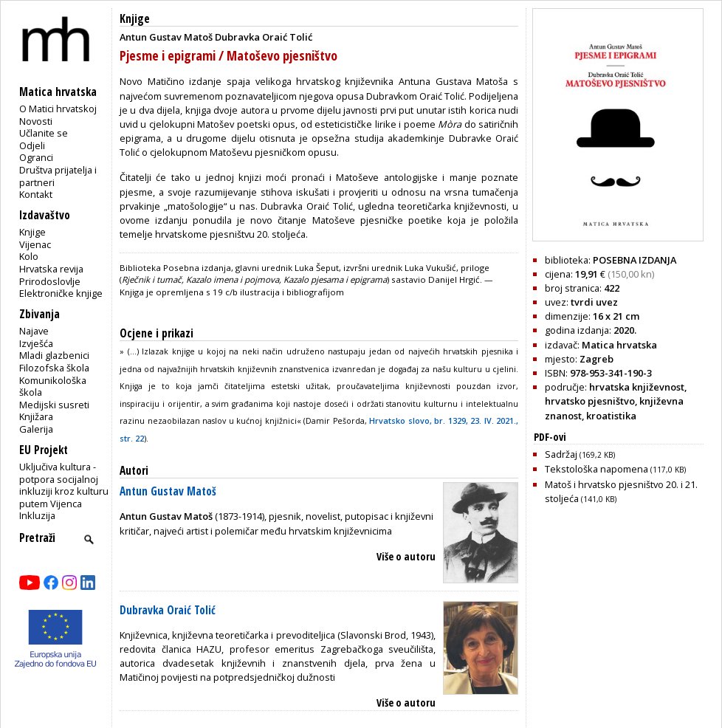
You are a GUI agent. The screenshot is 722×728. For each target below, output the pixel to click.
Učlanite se (44, 133)
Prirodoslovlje (50, 281)
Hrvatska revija (51, 269)
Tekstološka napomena (615, 469)
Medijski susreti (54, 405)
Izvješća (36, 343)
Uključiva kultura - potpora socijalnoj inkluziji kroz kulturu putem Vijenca (64, 485)
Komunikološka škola (53, 387)
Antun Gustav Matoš (168, 491)
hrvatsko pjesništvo (590, 401)
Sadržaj (580, 454)
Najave (34, 331)
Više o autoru (406, 556)
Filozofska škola (54, 368)
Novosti (36, 121)
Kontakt (36, 194)
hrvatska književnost (637, 387)
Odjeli (32, 145)
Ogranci (36, 157)
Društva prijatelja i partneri (58, 176)
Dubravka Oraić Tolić (168, 610)
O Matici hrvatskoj (58, 109)
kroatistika (611, 416)
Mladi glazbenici (54, 355)
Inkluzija (37, 515)
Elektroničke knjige (61, 293)
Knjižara (36, 416)
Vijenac (35, 244)
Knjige (32, 232)
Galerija (36, 429)
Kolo (29, 256)
